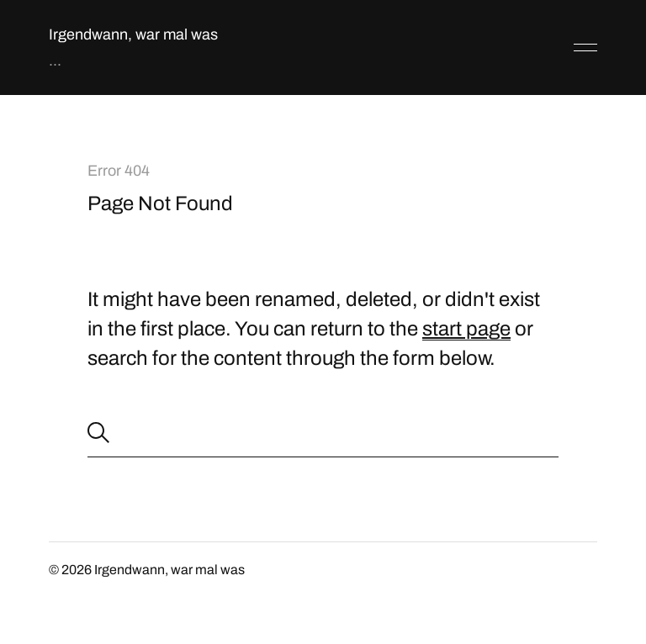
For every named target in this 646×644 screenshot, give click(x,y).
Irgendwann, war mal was (133, 34)
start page (466, 329)
